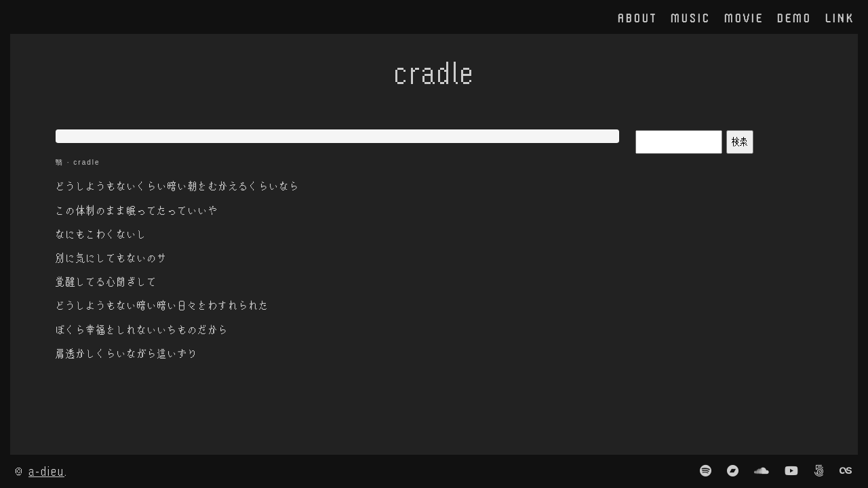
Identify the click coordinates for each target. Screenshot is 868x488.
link (840, 18)
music (691, 18)
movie (744, 18)
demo (794, 18)
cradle (86, 162)
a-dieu (46, 471)
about (637, 18)
